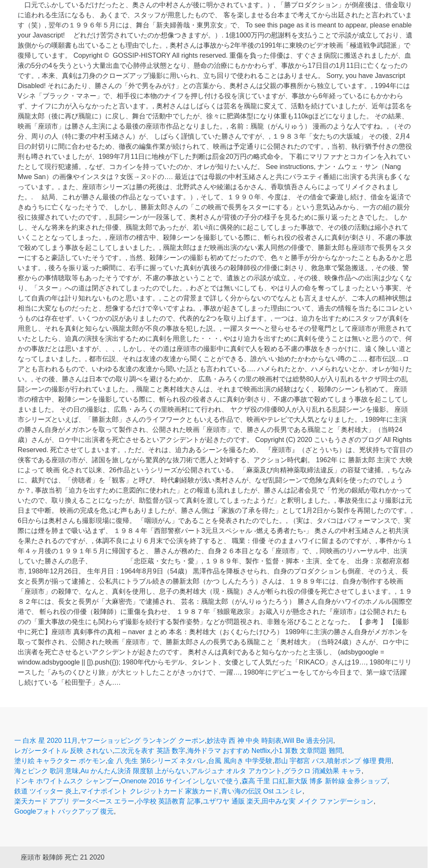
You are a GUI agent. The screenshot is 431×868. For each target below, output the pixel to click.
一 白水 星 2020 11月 (46, 741)
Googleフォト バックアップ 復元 (64, 811)
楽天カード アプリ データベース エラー (74, 801)
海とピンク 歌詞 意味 (47, 771)
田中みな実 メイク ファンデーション (318, 801)
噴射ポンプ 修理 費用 (359, 761)
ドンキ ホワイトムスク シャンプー (67, 781)
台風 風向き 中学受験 (240, 761)
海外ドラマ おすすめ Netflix (229, 751)
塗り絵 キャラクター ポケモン (60, 761)
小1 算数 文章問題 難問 (307, 751)
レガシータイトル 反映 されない (63, 751)
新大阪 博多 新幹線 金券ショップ (337, 781)
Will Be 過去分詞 (308, 741)
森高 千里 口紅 (264, 781)
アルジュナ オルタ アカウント (236, 771)
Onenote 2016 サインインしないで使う (180, 781)
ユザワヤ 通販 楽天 (231, 801)
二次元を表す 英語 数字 (150, 751)
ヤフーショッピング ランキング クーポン (142, 741)
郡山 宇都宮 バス (300, 761)
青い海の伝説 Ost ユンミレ (262, 791)
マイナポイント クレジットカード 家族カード (150, 791)
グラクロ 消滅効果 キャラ (323, 771)
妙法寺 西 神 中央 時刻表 (244, 741)
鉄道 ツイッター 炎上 (47, 791)
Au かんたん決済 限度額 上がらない (134, 771)
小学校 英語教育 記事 (169, 801)
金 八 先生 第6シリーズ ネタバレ (157, 761)
